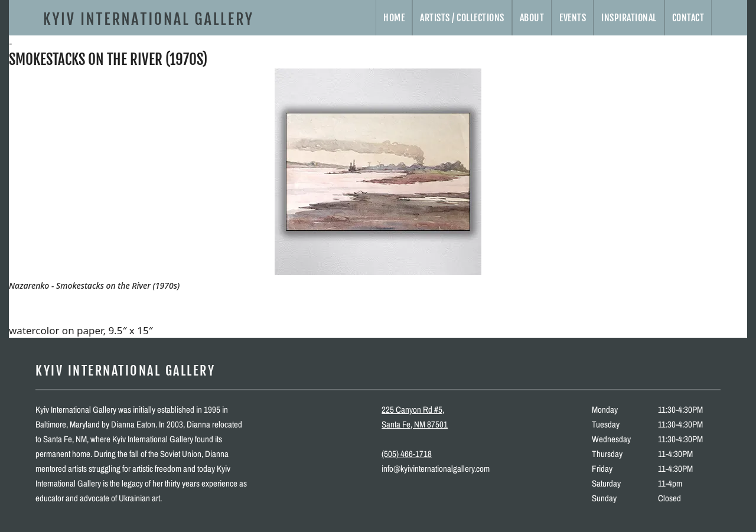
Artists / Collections (462, 18)
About (532, 18)
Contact (688, 18)
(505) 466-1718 (407, 454)
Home (394, 18)
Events (573, 18)
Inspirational (629, 18)
